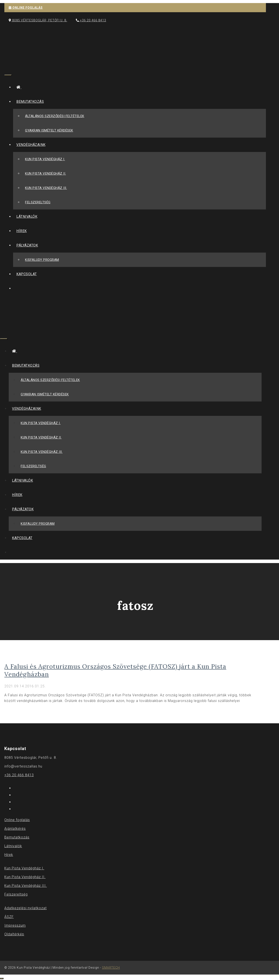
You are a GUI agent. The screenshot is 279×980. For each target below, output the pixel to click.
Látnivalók (27, 217)
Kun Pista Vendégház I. (45, 159)
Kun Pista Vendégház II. (46, 174)
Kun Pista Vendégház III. (46, 188)
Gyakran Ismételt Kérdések (49, 130)
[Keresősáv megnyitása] (8, 64)
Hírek (22, 231)
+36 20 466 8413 (91, 20)
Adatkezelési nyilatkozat (26, 908)
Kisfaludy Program (42, 260)
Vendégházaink (33, 145)
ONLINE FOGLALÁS (26, 8)
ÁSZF (9, 917)
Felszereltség (38, 202)
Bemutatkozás (32, 102)
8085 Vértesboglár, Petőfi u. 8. (38, 20)
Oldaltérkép (14, 934)
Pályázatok (29, 245)
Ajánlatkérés (15, 829)
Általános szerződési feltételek (55, 116)
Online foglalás (17, 820)
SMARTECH (111, 968)
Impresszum (15, 925)
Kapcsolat (27, 274)
